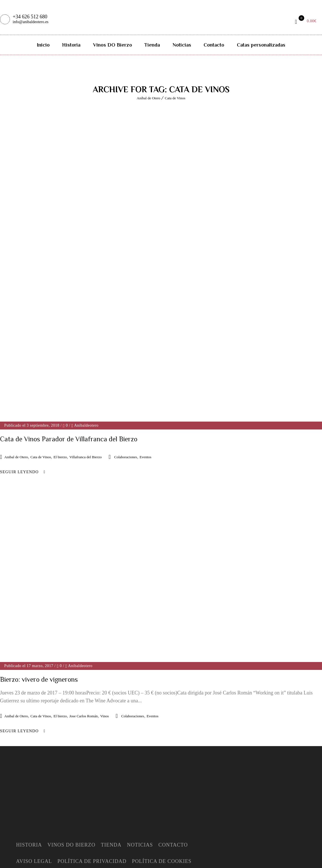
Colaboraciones (126, 457)
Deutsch (45, 864)
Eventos (145, 457)
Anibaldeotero (86, 425)
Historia (71, 45)
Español (11, 856)
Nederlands (71, 864)
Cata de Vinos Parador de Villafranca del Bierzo (69, 439)
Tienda (152, 45)
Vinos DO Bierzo (113, 45)
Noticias (182, 45)
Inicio (43, 45)
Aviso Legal (34, 771)
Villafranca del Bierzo (86, 457)
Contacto (214, 45)
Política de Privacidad (92, 771)
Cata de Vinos (175, 98)
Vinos (104, 626)
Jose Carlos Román (83, 626)
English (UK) (17, 864)
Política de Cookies (162, 771)
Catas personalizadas (261, 45)
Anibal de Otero (16, 457)
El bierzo (60, 457)
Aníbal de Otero (149, 98)
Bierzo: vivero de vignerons (39, 589)
